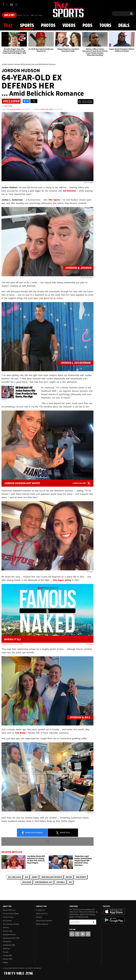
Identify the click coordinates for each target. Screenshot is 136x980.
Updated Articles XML (11, 938)
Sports (27, 26)
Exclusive (27, 882)
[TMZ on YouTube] (83, 934)
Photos (48, 26)
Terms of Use (8, 917)
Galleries (6, 949)
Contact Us (40, 910)
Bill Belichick (15, 877)
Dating (69, 877)
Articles (6, 928)
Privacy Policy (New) (11, 914)
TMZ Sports (54, 200)
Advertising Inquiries (44, 921)
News (8, 25)
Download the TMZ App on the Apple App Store (114, 911)
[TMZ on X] (7, 5)
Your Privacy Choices (11, 924)
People (6, 952)
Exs (26, 877)
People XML (8, 956)
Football (61, 882)
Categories (7, 942)
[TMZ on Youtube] (12, 5)
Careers (39, 917)
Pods (87, 26)
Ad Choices (7, 921)
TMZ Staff (8, 106)
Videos (69, 26)
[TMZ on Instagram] (16, 5)
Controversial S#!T (44, 882)
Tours (105, 26)
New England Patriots (52, 877)
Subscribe (94, 922)
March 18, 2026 (47, 109)
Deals (124, 26)
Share (32, 833)
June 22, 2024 (15, 109)
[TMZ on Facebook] (4, 5)
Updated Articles (9, 935)
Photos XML (8, 959)
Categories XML (9, 945)
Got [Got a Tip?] (9, 15)
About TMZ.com (9, 910)
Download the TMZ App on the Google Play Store (114, 920)
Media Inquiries (42, 924)
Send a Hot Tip (42, 914)
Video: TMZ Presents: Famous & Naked (12, 644)
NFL (70, 882)
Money (35, 877)
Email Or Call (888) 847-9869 (30, 15)
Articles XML (8, 931)
